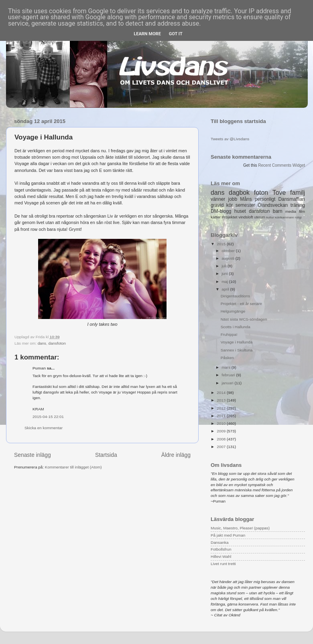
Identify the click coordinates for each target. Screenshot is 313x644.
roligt (298, 217)
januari (228, 383)
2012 (222, 408)
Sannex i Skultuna (237, 350)
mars (227, 367)
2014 (222, 393)
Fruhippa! (229, 334)
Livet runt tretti (223, 564)
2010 (222, 423)
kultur (270, 217)
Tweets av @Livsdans (230, 139)
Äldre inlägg (176, 455)
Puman (39, 368)
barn (278, 211)
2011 (222, 416)
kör (230, 205)
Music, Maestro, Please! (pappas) (240, 528)
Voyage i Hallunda (237, 342)
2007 (222, 447)
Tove (279, 193)
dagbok (239, 193)
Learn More (147, 34)
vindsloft (246, 217)
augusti (229, 258)
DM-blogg (221, 211)
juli (225, 266)
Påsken (227, 358)
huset (240, 211)
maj (225, 282)
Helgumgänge (233, 311)
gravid (217, 205)
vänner (218, 199)
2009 (222, 431)
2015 (222, 244)
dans (42, 343)
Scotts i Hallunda (236, 327)
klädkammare (284, 217)
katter (216, 217)
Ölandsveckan (273, 205)
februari (229, 375)
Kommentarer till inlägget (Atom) (73, 467)
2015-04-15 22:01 (48, 417)
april (226, 289)
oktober (229, 251)
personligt (265, 199)
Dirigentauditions (236, 296)
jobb (233, 199)
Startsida (106, 455)
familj (298, 193)
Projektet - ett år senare (241, 304)
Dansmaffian (292, 199)
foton (261, 193)
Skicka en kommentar (44, 428)
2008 (222, 439)
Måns (246, 199)
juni (225, 274)
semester (245, 205)
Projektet (229, 217)
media (291, 211)
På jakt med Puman (228, 535)
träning (298, 205)
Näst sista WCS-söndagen (244, 319)
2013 (222, 400)
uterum (260, 217)
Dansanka (220, 542)
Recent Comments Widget (281, 165)
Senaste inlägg (33, 455)
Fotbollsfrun (221, 549)
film (302, 211)
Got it (176, 34)
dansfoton (57, 343)
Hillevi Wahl (221, 556)
